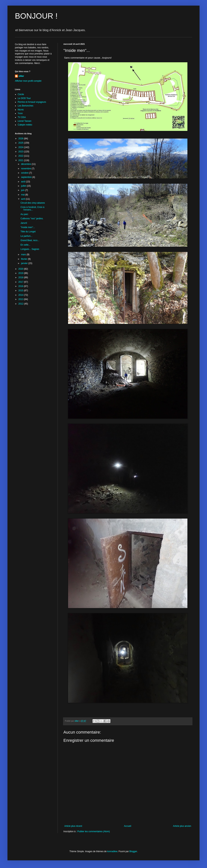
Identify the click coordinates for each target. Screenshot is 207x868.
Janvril (24, 223)
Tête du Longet (28, 232)
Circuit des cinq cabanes (33, 203)
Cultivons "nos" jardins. (32, 219)
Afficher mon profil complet (28, 81)
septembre (27, 177)
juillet (24, 186)
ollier (21, 76)
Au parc (24, 214)
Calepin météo (25, 125)
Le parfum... (26, 236)
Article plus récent (73, 826)
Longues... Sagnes (30, 249)
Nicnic (21, 110)
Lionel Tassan (25, 121)
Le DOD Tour (24, 98)
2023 (21, 152)
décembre (26, 164)
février (25, 259)
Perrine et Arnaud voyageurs (32, 102)
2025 (21, 143)
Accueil (128, 826)
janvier (25, 263)
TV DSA (22, 117)
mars (24, 255)
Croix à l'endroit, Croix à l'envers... (32, 208)
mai (23, 195)
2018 (21, 277)
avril (23, 199)
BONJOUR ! (36, 16)
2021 (21, 160)
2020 (21, 269)
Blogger (133, 851)
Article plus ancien (182, 826)
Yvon (20, 113)
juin (23, 190)
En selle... (25, 245)
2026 (21, 139)
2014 (21, 295)
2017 (21, 282)
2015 (21, 291)
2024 (21, 147)
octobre (25, 173)
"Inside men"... (28, 227)
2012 (21, 304)
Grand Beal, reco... (30, 240)
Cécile (21, 94)
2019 (21, 273)
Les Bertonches (25, 106)
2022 (21, 156)
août (24, 182)
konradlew (112, 851)
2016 (21, 286)
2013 (21, 299)
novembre (26, 169)
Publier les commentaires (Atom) (94, 831)
